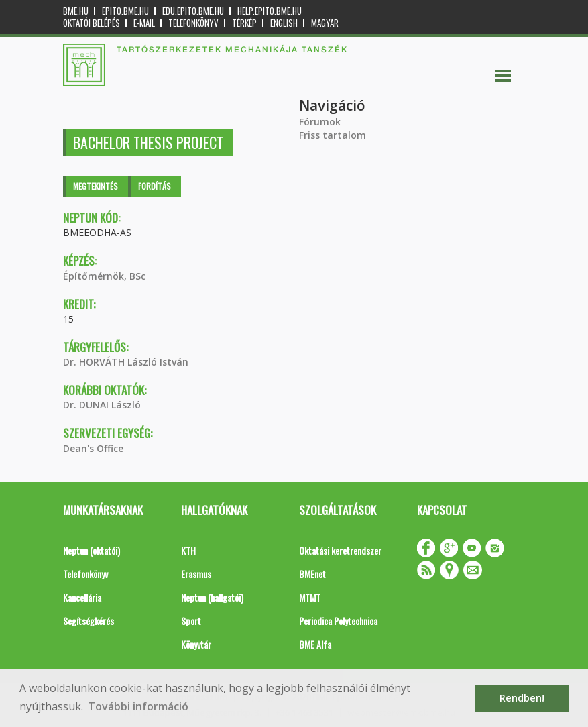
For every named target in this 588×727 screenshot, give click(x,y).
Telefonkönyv (193, 23)
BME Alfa (315, 644)
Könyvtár (196, 644)
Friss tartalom (333, 135)
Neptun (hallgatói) (212, 597)
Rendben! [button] (522, 698)
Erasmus (196, 574)
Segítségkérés (89, 621)
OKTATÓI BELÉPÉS (92, 23)
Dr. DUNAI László (102, 405)
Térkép (244, 23)
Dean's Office (93, 448)
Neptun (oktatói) (92, 550)
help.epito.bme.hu (270, 11)
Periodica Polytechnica (338, 621)
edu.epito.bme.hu (193, 11)
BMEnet (312, 574)
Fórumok (320, 122)
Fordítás (155, 186)
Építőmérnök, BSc (104, 276)
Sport (191, 621)
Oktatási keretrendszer (340, 550)
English (284, 23)
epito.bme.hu (125, 11)
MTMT (310, 597)
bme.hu (76, 11)
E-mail (144, 23)
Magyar (325, 23)
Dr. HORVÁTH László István (126, 362)
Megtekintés (96, 186)
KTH (188, 550)
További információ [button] (138, 706)
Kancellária (82, 597)
